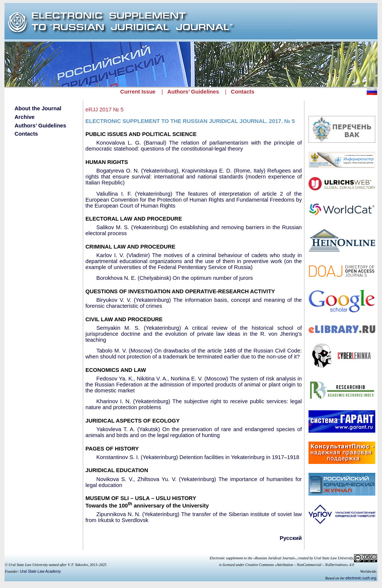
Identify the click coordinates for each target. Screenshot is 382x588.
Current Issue (138, 92)
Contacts (243, 92)
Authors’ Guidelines (193, 92)
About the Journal (38, 108)
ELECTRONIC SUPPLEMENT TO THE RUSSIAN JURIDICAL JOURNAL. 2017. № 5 (190, 121)
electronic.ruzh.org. (361, 578)
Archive (25, 117)
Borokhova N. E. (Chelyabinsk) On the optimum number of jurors (175, 278)
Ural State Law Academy (40, 571)
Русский (291, 538)
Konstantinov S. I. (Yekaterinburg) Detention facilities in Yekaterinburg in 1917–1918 (198, 457)
